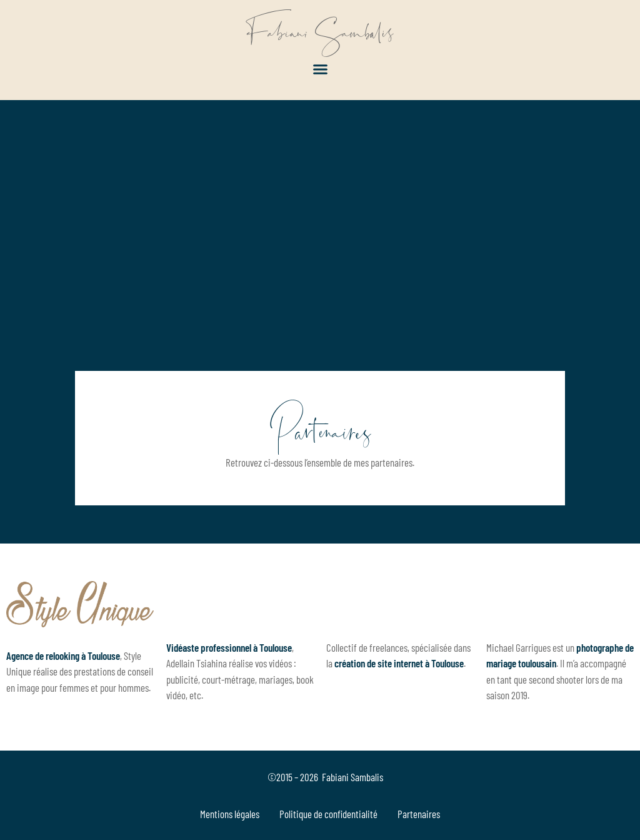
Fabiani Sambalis (320, 32)
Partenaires (419, 814)
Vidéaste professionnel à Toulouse (229, 647)
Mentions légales (230, 814)
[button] (320, 69)
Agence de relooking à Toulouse (63, 655)
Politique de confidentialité (328, 814)
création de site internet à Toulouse (399, 663)
